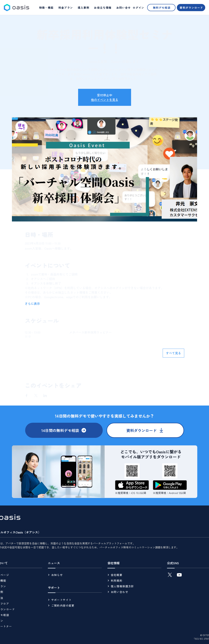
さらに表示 (32, 303)
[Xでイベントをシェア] (36, 396)
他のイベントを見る (105, 100)
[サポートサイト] (75, 600)
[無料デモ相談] (161, 8)
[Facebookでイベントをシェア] (27, 396)
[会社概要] (134, 575)
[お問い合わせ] (134, 592)
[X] (170, 575)
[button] (103, 8)
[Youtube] (179, 575)
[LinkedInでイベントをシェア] (45, 396)
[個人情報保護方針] (134, 586)
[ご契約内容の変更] (75, 605)
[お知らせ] (75, 575)
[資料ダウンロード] (191, 8)
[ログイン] (138, 8)
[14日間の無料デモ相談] (64, 430)
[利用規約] (134, 581)
